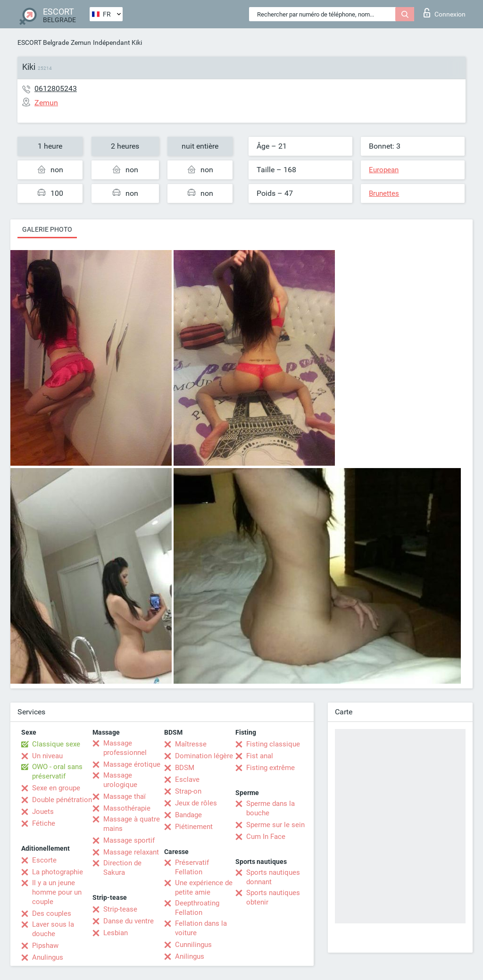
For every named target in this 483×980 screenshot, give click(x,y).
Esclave (187, 779)
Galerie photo (47, 229)
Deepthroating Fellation (197, 908)
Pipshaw (45, 946)
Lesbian (116, 933)
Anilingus (190, 956)
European (384, 170)
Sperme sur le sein (275, 825)
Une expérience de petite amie (204, 888)
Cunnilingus (193, 945)
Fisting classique (273, 744)
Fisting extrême (271, 768)
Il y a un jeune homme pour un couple (57, 892)
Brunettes (384, 193)
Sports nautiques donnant (273, 877)
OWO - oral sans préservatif (57, 771)
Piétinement (194, 827)
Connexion (445, 13)
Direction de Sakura (122, 868)
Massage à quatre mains (132, 824)
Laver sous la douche (53, 929)
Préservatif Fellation (192, 867)
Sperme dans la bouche (271, 808)
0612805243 (56, 88)
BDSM (185, 768)
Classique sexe (56, 744)
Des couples (52, 913)
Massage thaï (125, 796)
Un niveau (47, 756)
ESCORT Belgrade (43, 42)
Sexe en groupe (56, 788)
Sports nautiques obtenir (273, 897)
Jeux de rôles (196, 803)
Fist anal (260, 756)
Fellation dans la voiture (201, 928)
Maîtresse (191, 744)
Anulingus (48, 957)
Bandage (188, 815)
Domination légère (204, 756)
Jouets (43, 812)
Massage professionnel (125, 748)
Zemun (81, 42)
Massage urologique (120, 780)
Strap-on (188, 791)
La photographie (58, 872)
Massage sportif (129, 840)
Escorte (44, 860)
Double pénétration (62, 800)
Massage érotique (132, 764)
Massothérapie (127, 808)
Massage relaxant (131, 852)
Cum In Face (266, 837)
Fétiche (44, 823)
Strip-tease (120, 909)
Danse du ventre (129, 921)
